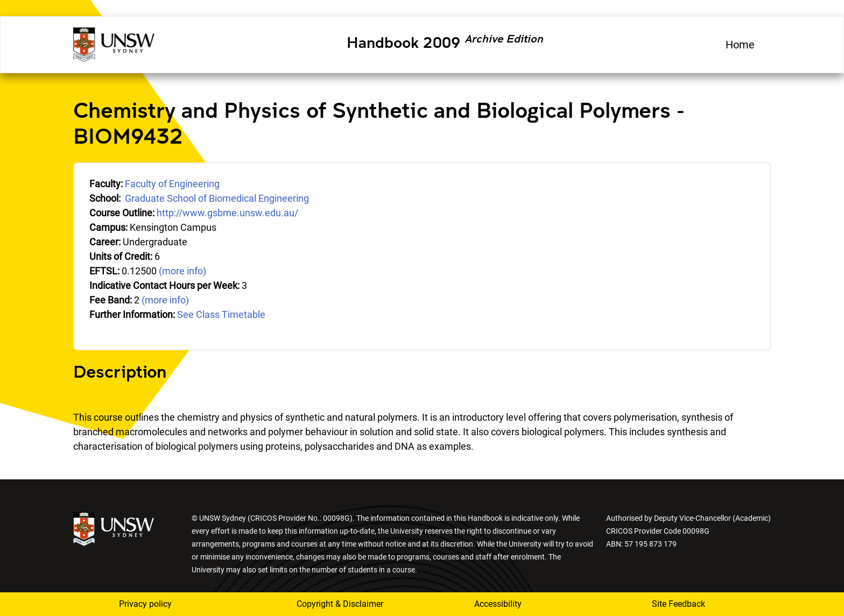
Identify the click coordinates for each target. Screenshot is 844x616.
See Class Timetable (221, 314)
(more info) (182, 271)
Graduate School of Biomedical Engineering (217, 198)
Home (740, 45)
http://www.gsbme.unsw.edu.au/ (227, 213)
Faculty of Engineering (172, 184)
